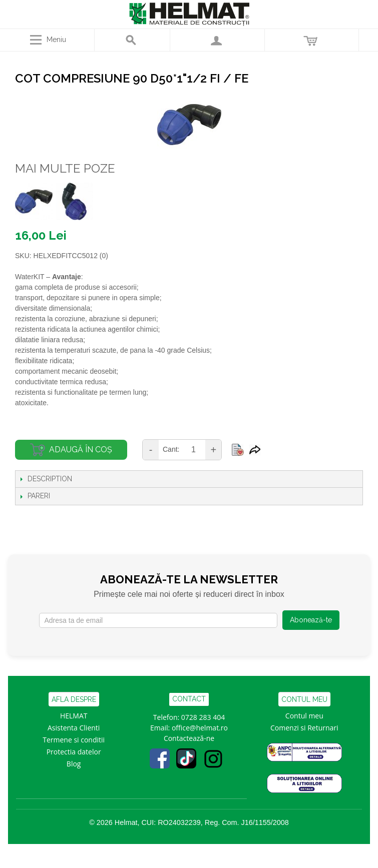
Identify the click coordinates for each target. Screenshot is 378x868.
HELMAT (74, 716)
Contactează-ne (189, 738)
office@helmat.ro (200, 728)
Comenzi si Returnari (304, 728)
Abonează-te (311, 620)
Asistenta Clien (72, 728)
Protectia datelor (74, 752)
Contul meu (304, 716)
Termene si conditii (74, 740)
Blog (74, 764)
